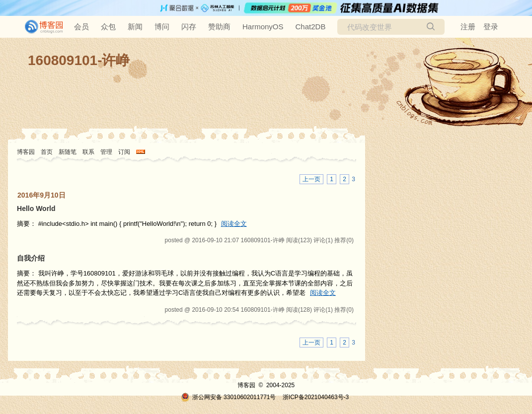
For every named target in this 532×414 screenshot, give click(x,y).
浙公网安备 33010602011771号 (228, 397)
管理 (106, 152)
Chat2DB (311, 27)
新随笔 (68, 152)
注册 (468, 27)
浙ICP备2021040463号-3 (316, 397)
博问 (162, 27)
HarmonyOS (263, 27)
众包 (108, 27)
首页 (47, 152)
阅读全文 (234, 224)
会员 (81, 27)
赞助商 (219, 27)
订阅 (124, 152)
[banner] (40, 27)
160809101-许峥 (79, 60)
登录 (491, 27)
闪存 (189, 27)
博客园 (26, 152)
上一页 (311, 179)
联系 (88, 152)
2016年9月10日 (41, 195)
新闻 (135, 27)
